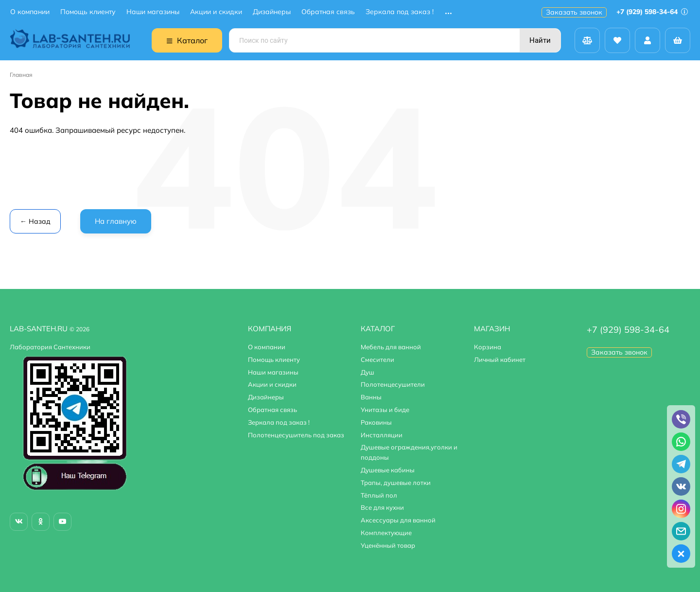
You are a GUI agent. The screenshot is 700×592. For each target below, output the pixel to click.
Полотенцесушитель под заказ (296, 435)
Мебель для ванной (391, 347)
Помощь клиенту (88, 12)
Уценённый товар (388, 545)
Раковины (376, 422)
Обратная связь (328, 12)
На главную (116, 221)
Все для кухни (382, 507)
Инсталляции (382, 435)
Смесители (377, 359)
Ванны (371, 397)
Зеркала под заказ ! (400, 12)
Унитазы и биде (385, 410)
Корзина (488, 347)
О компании (30, 12)
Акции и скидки (216, 12)
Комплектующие (386, 533)
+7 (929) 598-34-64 (652, 12)
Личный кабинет (500, 359)
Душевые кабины (388, 470)
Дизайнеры (272, 12)
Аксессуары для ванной (398, 520)
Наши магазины (153, 12)
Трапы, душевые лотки (396, 483)
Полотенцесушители (393, 384)
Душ (367, 372)
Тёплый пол (379, 495)
